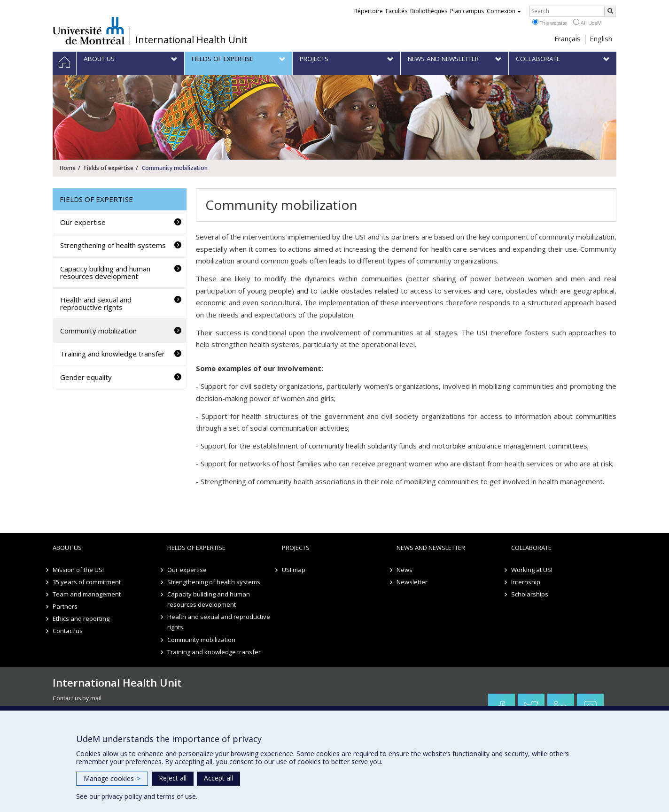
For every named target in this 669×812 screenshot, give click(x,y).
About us (67, 548)
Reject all (173, 778)
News (405, 570)
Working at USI (532, 570)
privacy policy (122, 796)
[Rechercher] (610, 11)
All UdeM (587, 23)
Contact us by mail (77, 698)
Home (68, 168)
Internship (526, 582)
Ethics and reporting (81, 619)
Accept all (218, 778)
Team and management (87, 594)
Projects (296, 548)
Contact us (68, 631)
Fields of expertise (109, 168)
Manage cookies (112, 778)
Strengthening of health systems (113, 245)
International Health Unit (191, 40)
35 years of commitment (87, 582)
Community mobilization (98, 331)
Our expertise (83, 222)
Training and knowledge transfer (113, 354)
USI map (294, 570)
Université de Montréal (89, 31)
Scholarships (530, 594)
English (601, 39)
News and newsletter (431, 548)
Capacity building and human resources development (105, 273)
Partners (65, 606)
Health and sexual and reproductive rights (96, 304)
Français (568, 39)
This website (549, 23)
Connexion (504, 11)
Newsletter (412, 582)
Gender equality (86, 377)
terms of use (176, 796)
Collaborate (531, 548)
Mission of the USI (78, 570)
